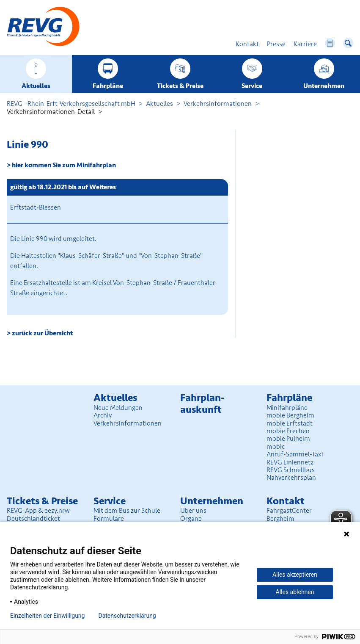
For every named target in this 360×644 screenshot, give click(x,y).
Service (252, 86)
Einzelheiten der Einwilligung (47, 616)
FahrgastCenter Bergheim (289, 514)
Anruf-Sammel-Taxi (295, 454)
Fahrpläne (108, 86)
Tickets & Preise (180, 86)
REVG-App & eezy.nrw (38, 511)
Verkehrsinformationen (218, 104)
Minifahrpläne (287, 408)
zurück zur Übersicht (42, 333)
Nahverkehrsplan (291, 478)
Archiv (103, 415)
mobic (276, 447)
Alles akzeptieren (295, 575)
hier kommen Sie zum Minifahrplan (64, 165)
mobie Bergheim (290, 415)
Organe (191, 519)
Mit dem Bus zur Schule (127, 511)
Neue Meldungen (118, 408)
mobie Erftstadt (290, 423)
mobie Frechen (288, 431)
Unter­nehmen (324, 86)
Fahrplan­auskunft (202, 404)
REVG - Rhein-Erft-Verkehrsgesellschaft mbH (71, 104)
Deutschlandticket (33, 519)
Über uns (193, 511)
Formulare (109, 519)
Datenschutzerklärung (127, 616)
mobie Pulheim (288, 439)
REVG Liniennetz (290, 462)
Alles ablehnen (295, 592)
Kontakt (286, 501)
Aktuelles (36, 86)
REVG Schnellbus (291, 470)
